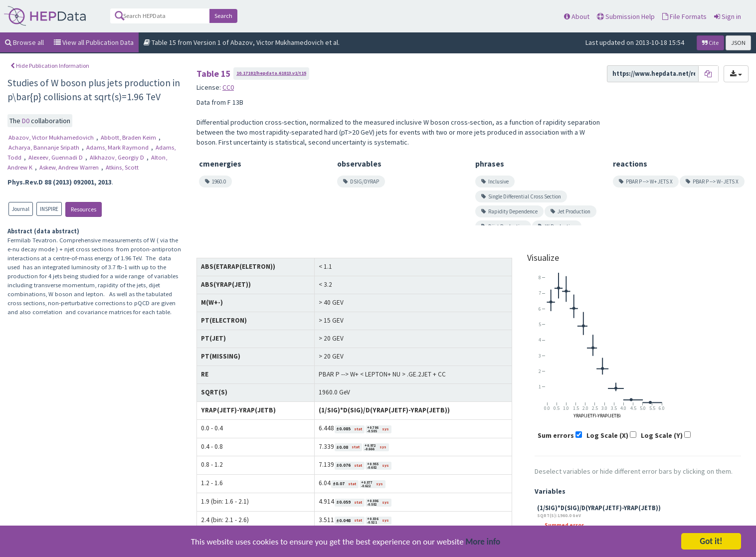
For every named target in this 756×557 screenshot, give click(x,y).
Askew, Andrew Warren (70, 167)
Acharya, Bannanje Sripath (45, 147)
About (577, 16)
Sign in (728, 16)
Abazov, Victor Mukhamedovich (52, 137)
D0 (26, 121)
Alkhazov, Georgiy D (118, 157)
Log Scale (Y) (662, 435)
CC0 (228, 87)
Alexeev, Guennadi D (56, 157)
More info (483, 543)
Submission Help (626, 16)
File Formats (684, 16)
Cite (710, 43)
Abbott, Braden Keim (129, 137)
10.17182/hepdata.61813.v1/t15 (271, 73)
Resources (84, 209)
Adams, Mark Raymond (118, 147)
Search (223, 16)
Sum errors (556, 435)
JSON (738, 43)
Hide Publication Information (50, 66)
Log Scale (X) (607, 435)
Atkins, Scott (122, 167)
